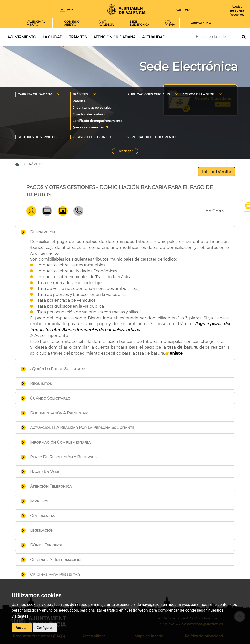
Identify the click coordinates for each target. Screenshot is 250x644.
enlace (176, 353)
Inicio (126, 10)
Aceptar (22, 628)
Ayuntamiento (22, 37)
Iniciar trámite (217, 172)
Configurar (45, 628)
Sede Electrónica (188, 67)
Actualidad (154, 37)
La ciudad (53, 37)
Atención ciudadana (115, 37)
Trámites (78, 37)
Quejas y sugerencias (88, 127)
